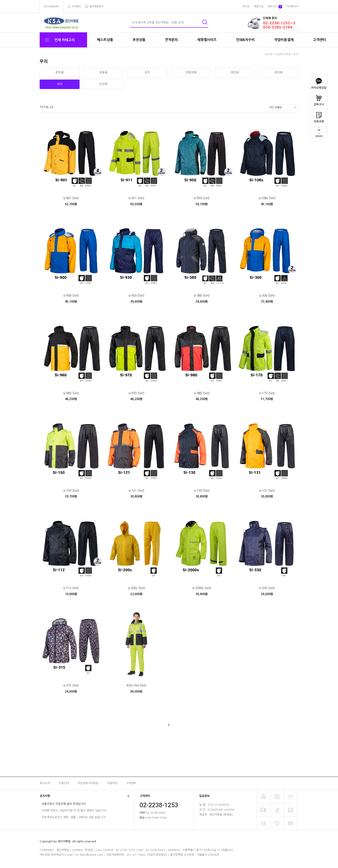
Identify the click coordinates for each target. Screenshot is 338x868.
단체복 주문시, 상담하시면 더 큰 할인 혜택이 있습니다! (74, 811)
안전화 (103, 84)
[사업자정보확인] (157, 855)
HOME (269, 54)
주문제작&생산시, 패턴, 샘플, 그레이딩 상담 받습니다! (74, 817)
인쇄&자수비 (245, 40)
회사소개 (45, 783)
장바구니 (319, 99)
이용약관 (112, 783)
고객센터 (319, 40)
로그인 (246, 6)
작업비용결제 (284, 40)
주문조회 (319, 116)
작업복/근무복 (283, 54)
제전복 (235, 72)
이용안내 (64, 783)
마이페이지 (292, 6)
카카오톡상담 (319, 82)
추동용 (103, 72)
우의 (296, 54)
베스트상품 (105, 40)
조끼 (147, 72)
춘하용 (60, 72)
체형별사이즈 (207, 40)
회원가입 (259, 6)
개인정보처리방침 (88, 783)
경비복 (278, 72)
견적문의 (171, 40)
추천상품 (139, 40)
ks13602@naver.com (89, 855)
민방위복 (191, 72)
